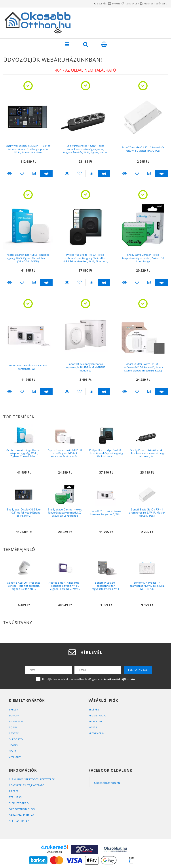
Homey (13, 745)
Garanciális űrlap (22, 815)
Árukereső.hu (54, 852)
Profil (103, 4)
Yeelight (15, 757)
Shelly (13, 709)
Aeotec (14, 733)
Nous (12, 751)
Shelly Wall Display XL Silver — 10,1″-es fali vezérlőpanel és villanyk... (24, 513)
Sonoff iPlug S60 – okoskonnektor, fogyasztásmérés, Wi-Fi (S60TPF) (106, 587)
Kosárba (46, 173)
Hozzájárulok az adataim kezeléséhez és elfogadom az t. (89, 679)
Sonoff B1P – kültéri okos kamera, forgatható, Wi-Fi (28, 367)
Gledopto (16, 739)
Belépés (83, 4)
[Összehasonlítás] (34, 173)
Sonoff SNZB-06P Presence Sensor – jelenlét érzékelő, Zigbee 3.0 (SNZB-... (24, 586)
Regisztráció (98, 715)
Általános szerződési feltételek (32, 779)
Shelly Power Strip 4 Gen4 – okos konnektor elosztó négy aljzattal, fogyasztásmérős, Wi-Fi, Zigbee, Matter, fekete (85, 151)
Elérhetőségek (19, 803)
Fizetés (14, 791)
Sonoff (14, 715)
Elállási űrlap (19, 821)
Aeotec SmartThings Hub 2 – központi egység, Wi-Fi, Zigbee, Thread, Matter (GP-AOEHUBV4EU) (28, 258)
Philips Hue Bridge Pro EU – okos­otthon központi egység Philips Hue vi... (106, 453)
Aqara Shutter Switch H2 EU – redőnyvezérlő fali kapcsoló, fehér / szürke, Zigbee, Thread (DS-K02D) (143, 367)
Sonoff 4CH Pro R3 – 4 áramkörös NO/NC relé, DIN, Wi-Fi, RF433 (147, 586)
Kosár (93, 727)
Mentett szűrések (153, 4)
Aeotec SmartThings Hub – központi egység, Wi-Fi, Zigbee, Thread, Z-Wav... (65, 586)
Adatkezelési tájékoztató (27, 785)
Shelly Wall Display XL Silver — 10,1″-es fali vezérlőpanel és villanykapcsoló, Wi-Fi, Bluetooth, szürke (28, 149)
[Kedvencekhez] (22, 173)
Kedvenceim (97, 733)
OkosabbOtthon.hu (107, 783)
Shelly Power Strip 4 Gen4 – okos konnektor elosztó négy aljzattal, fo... (147, 453)
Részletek (9, 173)
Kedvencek (124, 4)
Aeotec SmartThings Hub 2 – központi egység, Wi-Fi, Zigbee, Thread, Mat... (24, 453)
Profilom (95, 721)
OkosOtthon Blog (22, 809)
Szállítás (15, 797)
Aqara (13, 727)
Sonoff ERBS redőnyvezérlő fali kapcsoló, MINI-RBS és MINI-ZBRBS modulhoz (85, 367)
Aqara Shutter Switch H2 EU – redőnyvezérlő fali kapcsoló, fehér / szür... (65, 453)
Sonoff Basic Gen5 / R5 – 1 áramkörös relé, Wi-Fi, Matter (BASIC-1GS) (143, 149)
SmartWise (16, 721)
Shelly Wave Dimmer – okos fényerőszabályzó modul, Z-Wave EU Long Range (143, 258)
